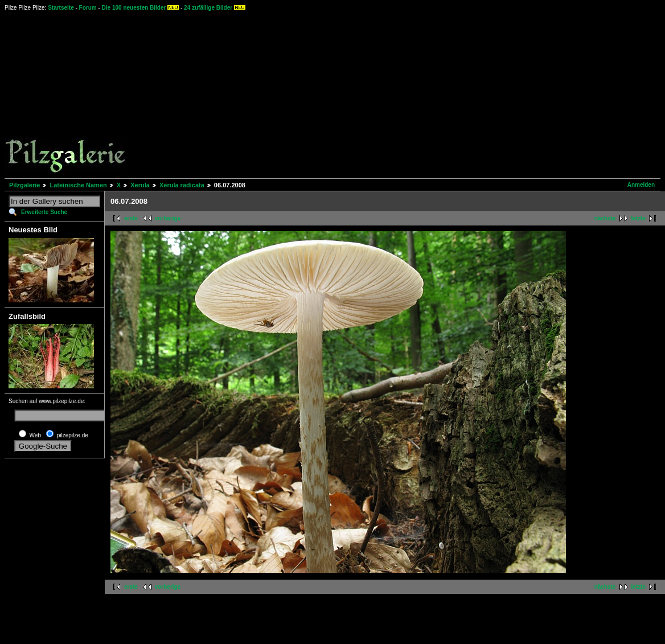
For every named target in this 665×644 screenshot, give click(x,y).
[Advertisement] (354, 94)
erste (131, 218)
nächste (605, 218)
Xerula (140, 185)
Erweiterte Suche (44, 212)
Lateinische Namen (78, 185)
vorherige (168, 218)
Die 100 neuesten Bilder (134, 8)
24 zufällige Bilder (208, 8)
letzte (638, 218)
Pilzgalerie (24, 185)
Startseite (61, 8)
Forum (88, 8)
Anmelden (641, 185)
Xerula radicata (182, 185)
